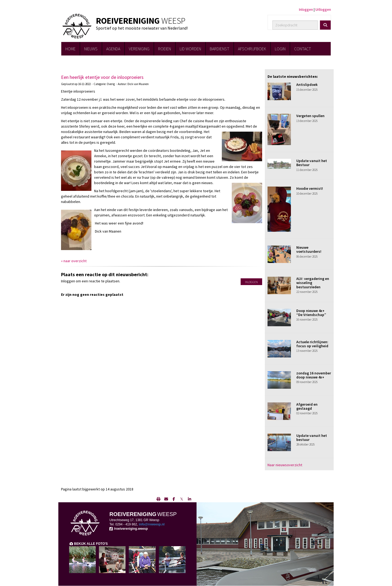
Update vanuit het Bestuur (312, 163)
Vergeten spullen (310, 116)
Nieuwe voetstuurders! (309, 249)
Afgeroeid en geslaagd (307, 406)
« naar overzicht (74, 261)
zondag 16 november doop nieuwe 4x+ (314, 375)
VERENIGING (139, 49)
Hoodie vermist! (310, 188)
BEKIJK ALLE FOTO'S (88, 544)
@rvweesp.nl (152, 524)
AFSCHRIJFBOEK (252, 49)
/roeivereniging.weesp (129, 529)
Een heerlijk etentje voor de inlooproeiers (102, 77)
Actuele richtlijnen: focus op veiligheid (312, 344)
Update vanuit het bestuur (312, 438)
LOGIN (280, 49)
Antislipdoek (307, 85)
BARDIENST (220, 49)
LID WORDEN (190, 49)
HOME (70, 49)
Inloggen (306, 9)
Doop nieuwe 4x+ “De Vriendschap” (311, 313)
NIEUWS (91, 49)
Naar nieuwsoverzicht (285, 465)
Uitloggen (323, 9)
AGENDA (113, 49)
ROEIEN (165, 49)
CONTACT (303, 49)
